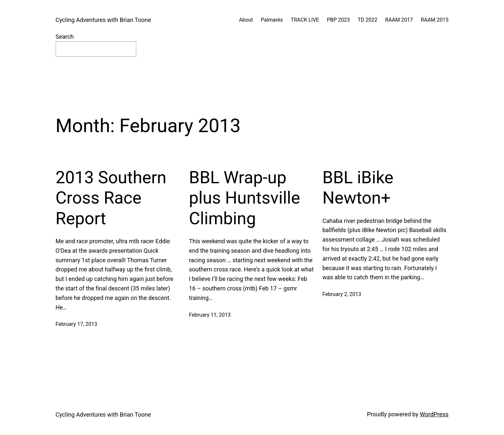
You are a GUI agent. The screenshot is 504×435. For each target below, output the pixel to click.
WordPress (434, 414)
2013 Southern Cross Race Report (111, 198)
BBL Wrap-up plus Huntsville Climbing (244, 198)
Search (65, 37)
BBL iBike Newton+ (358, 188)
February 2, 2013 (342, 294)
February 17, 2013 (76, 324)
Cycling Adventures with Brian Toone (103, 20)
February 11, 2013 (210, 315)
